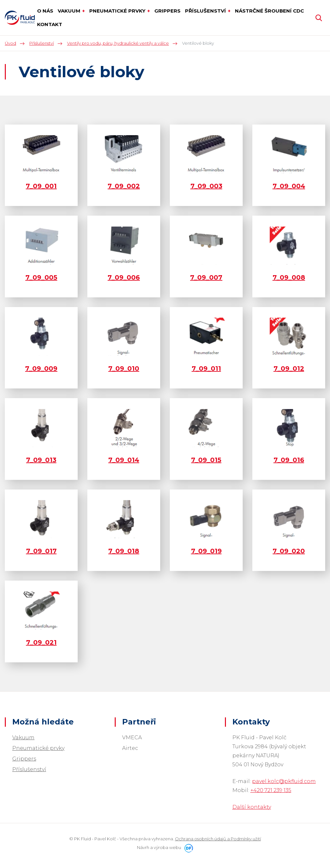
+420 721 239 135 (271, 790)
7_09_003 (206, 186)
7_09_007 (206, 277)
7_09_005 (41, 277)
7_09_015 (206, 460)
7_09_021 (41, 642)
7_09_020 (289, 551)
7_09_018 (124, 551)
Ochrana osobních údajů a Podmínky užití (218, 839)
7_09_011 (206, 369)
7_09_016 (289, 460)
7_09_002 (124, 186)
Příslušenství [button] (206, 11)
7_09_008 (289, 277)
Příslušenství (29, 769)
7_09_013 (41, 460)
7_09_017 (41, 551)
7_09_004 (289, 186)
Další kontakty (252, 807)
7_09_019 (206, 551)
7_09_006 (124, 277)
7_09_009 (41, 369)
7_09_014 (124, 460)
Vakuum (23, 737)
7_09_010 (124, 369)
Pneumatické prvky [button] (118, 11)
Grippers (24, 759)
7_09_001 (41, 186)
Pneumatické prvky (38, 748)
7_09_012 (289, 369)
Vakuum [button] (70, 11)
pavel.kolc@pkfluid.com (284, 781)
